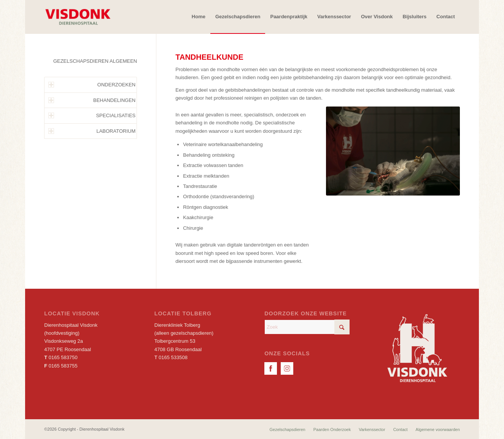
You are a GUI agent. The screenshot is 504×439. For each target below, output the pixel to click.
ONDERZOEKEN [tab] (92, 85)
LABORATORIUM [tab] (92, 131)
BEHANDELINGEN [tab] (92, 100)
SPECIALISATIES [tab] (92, 115)
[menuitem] (199, 17)
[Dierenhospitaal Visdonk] (78, 17)
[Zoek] (307, 327)
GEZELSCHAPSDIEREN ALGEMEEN (95, 61)
